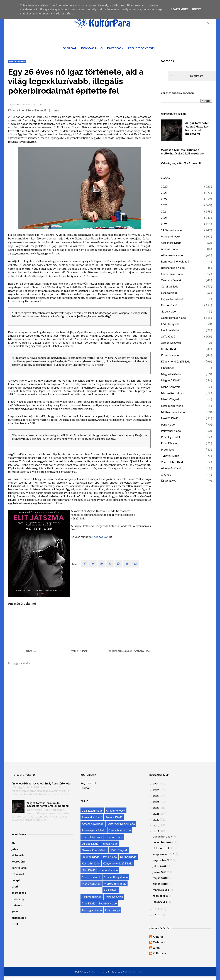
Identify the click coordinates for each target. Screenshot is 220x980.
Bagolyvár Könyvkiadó (175, 261)
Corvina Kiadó (170, 286)
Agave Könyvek (171, 236)
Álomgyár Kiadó (171, 468)
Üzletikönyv (168, 481)
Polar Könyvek (170, 443)
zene (15, 912)
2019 (156, 826)
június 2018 (160, 872)
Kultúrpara (197, 76)
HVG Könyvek (170, 324)
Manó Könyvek (170, 387)
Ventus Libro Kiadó (173, 462)
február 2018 (161, 896)
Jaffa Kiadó (168, 336)
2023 (164, 205)
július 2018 (159, 866)
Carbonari (159, 942)
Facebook (115, 48)
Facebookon (100, 537)
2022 (164, 199)
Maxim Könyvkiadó (173, 393)
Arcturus (158, 937)
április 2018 (160, 884)
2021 (164, 193)
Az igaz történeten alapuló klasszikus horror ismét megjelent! (197, 128)
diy (14, 843)
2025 (164, 218)
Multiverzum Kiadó (173, 412)
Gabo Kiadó (168, 311)
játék (15, 849)
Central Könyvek (171, 280)
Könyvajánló (92, 48)
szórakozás (19, 893)
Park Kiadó (168, 424)
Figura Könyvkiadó (173, 299)
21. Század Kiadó (171, 230)
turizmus (17, 905)
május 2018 (160, 878)
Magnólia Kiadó (171, 374)
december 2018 (162, 837)
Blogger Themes (135, 972)
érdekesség (19, 918)
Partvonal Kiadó (171, 431)
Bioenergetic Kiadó (173, 268)
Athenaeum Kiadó (172, 255)
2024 (164, 211)
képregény (18, 862)
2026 (164, 224)
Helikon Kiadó (170, 330)
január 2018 (160, 902)
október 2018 (161, 848)
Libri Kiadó (168, 368)
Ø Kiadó (166, 474)
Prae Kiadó (168, 449)
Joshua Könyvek (171, 343)
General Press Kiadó (173, 318)
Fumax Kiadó (169, 305)
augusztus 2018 (163, 860)
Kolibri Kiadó (169, 349)
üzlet (15, 924)
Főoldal (70, 48)
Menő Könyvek (170, 399)
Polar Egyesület (171, 437)
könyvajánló (19, 868)
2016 (156, 915)
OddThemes (97, 972)
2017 (156, 909)
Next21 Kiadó (170, 418)
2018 (156, 831)
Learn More (180, 9)
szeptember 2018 (163, 854)
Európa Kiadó (169, 293)
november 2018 (162, 842)
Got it (196, 9)
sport (15, 887)
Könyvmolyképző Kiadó (176, 361)
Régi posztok (89, 783)
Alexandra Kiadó (171, 243)
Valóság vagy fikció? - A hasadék (181, 163)
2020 (164, 186)
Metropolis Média (172, 406)
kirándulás (18, 855)
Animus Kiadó (169, 249)
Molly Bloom (17, 61)
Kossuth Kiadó (170, 355)
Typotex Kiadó (170, 456)
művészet (18, 874)
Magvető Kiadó (171, 380)
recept (16, 880)
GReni (18, 104)
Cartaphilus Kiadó (172, 274)
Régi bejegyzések (142, 48)
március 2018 (161, 890)
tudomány (18, 899)
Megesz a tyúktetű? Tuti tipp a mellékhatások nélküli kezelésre (182, 152)
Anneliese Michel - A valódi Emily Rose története (41, 784)
